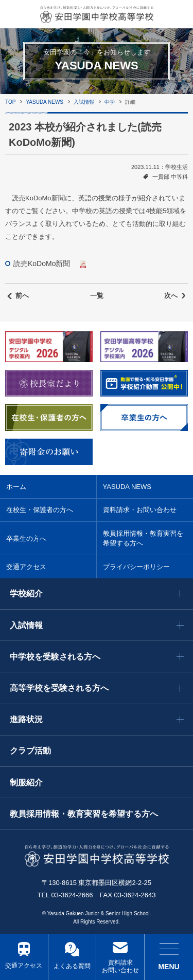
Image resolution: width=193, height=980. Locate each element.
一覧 (97, 296)
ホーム (16, 487)
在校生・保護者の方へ (40, 510)
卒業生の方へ (26, 539)
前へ (22, 296)
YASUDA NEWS (45, 102)
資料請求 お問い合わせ (120, 967)
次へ (171, 296)
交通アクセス (24, 966)
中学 (110, 102)
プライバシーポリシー (136, 567)
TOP (10, 102)
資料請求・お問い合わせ (140, 510)
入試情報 (84, 102)
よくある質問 (72, 966)
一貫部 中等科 (170, 177)
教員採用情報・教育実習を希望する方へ (143, 539)
